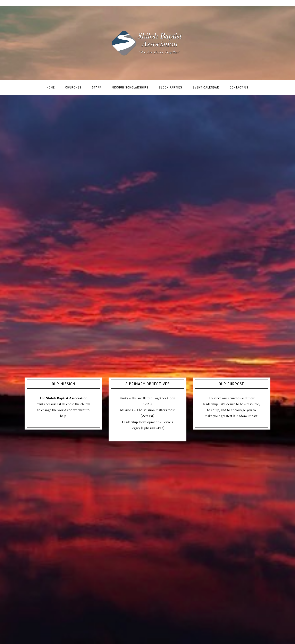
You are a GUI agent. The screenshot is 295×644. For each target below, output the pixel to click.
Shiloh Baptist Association (147, 43)
